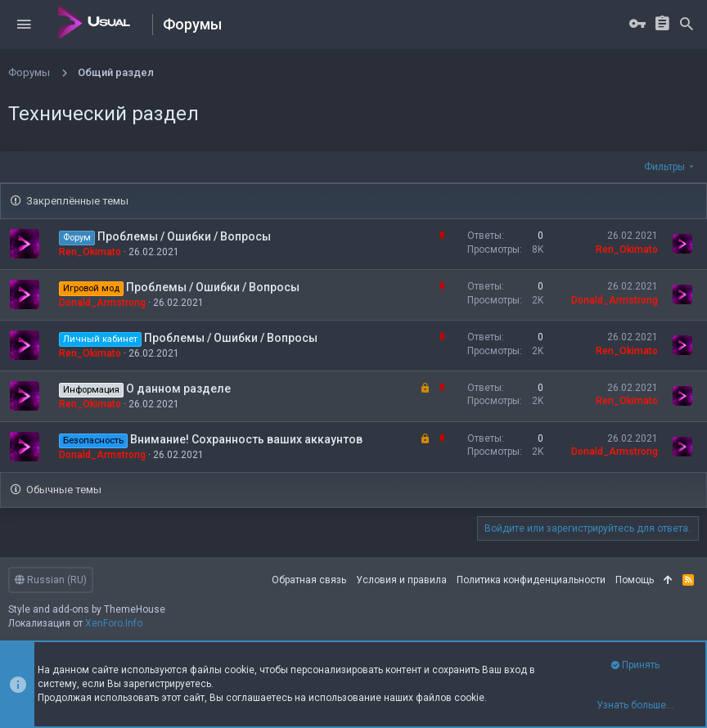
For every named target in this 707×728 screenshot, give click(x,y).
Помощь (635, 580)
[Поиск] (687, 25)
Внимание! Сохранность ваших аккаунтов (246, 439)
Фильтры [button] (664, 167)
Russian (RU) (51, 580)
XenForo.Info (114, 623)
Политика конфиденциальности (531, 580)
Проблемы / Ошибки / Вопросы (184, 236)
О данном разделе (178, 389)
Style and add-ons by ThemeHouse (87, 609)
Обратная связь (309, 580)
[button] (24, 25)
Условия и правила (401, 580)
